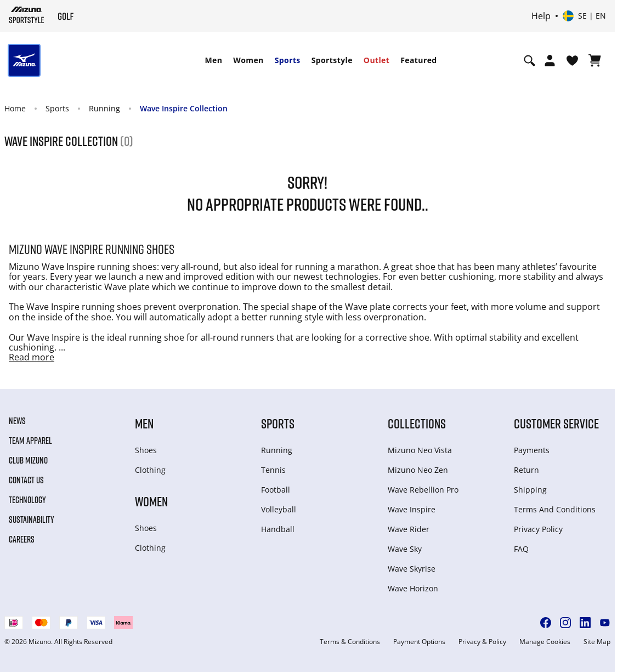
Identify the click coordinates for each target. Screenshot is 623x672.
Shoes (146, 450)
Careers (22, 539)
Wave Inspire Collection (184, 108)
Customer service (556, 423)
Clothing (150, 470)
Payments (532, 450)
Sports (288, 60)
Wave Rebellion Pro (423, 490)
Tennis (273, 470)
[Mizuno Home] (27, 15)
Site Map (597, 642)
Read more (32, 357)
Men (213, 60)
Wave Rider (409, 529)
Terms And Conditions (555, 509)
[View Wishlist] (572, 60)
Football (276, 490)
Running (104, 108)
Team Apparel (30, 441)
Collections (417, 423)
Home (15, 108)
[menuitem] (213, 60)
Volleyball (279, 509)
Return (526, 470)
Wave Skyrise (412, 569)
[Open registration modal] (550, 60)
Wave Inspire (412, 509)
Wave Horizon (413, 588)
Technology (27, 500)
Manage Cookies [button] (545, 642)
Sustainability (32, 519)
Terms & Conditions (350, 642)
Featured (418, 60)
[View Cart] (595, 60)
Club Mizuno (28, 460)
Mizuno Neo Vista (420, 450)
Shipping (530, 490)
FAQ (521, 549)
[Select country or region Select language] (584, 16)
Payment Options (419, 642)
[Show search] (529, 60)
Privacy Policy (538, 529)
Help (541, 16)
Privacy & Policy (482, 642)
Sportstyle (332, 60)
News (17, 421)
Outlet (376, 60)
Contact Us (26, 480)
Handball (278, 529)
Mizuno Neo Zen (418, 470)
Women (248, 60)
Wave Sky (405, 549)
